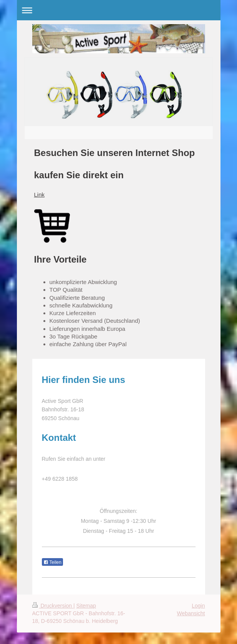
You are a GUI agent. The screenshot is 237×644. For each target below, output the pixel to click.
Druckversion (53, 606)
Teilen (52, 562)
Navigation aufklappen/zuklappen (119, 10)
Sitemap (86, 606)
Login (198, 606)
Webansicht (191, 613)
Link (40, 195)
